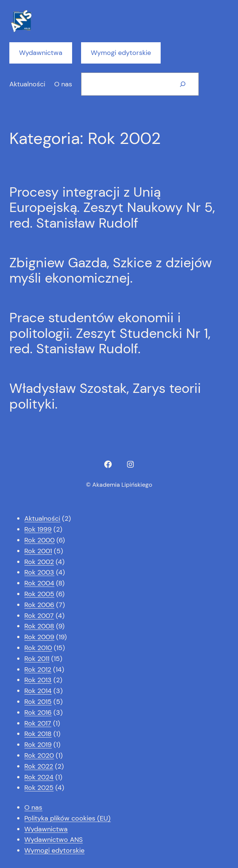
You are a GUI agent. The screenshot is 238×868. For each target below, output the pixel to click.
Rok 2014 (38, 691)
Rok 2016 (38, 712)
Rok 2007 (39, 616)
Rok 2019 (38, 745)
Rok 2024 (39, 777)
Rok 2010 (38, 648)
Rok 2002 (39, 562)
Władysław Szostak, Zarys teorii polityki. (105, 396)
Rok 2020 (39, 755)
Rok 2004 (39, 583)
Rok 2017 (38, 723)
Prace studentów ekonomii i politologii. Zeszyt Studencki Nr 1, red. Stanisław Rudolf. (110, 333)
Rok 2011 (37, 659)
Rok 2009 (39, 637)
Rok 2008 (39, 626)
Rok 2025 (39, 788)
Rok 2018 (38, 734)
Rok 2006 (39, 605)
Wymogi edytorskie (121, 53)
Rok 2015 (38, 702)
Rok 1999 (38, 529)
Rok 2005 (39, 594)
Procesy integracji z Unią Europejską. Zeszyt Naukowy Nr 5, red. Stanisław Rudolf (112, 207)
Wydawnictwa (41, 53)
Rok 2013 (38, 680)
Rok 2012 (38, 670)
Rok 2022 (39, 766)
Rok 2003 (39, 572)
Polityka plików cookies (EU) (67, 818)
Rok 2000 (39, 540)
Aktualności (42, 518)
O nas (33, 807)
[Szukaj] (183, 84)
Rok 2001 (38, 551)
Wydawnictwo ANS (53, 840)
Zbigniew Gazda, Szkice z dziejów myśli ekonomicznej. (111, 270)
